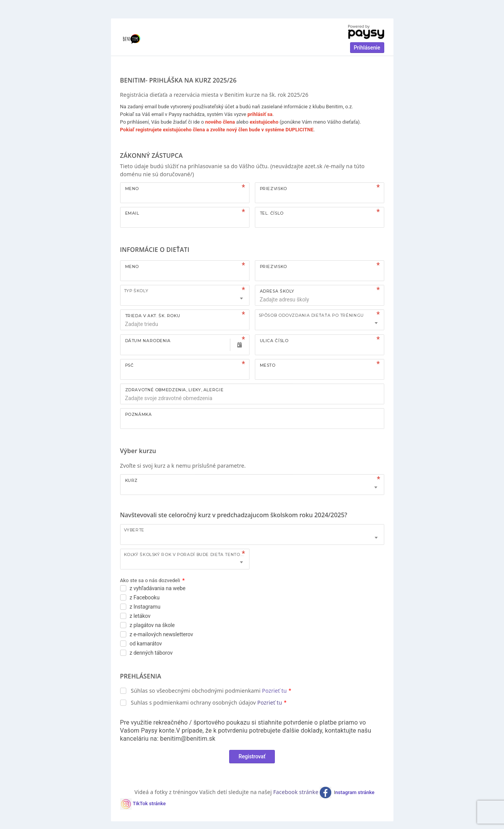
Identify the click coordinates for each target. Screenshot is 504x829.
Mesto (268, 365)
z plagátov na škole (152, 625)
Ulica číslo (274, 341)
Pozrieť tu (274, 691)
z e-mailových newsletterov (162, 634)
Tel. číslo (272, 213)
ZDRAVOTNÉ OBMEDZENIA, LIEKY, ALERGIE (174, 390)
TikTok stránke (149, 804)
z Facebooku (145, 597)
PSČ (130, 365)
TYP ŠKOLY (136, 291)
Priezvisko (273, 189)
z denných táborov (151, 653)
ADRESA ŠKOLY (277, 291)
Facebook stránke (297, 792)
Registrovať (252, 756)
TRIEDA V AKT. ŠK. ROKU (153, 316)
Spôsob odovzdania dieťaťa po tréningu (311, 315)
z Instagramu (145, 607)
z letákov (140, 616)
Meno (132, 189)
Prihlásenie (367, 48)
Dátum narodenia (148, 341)
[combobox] (185, 295)
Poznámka (139, 414)
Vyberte (134, 530)
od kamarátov (146, 644)
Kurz (132, 481)
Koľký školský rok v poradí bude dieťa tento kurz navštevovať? (187, 555)
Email (132, 213)
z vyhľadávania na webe (158, 588)
